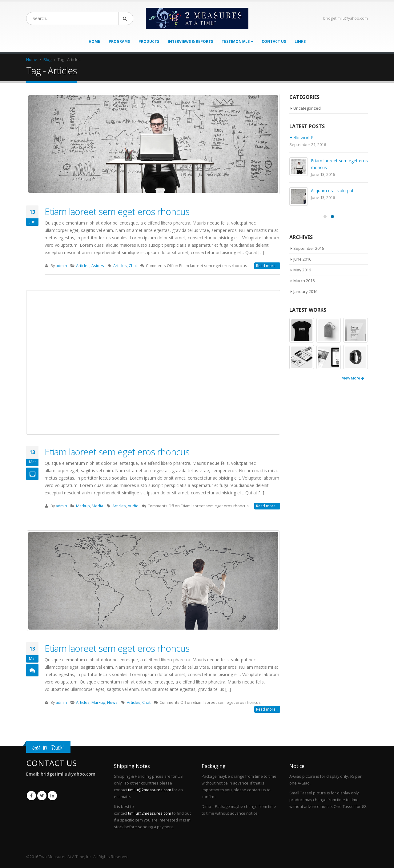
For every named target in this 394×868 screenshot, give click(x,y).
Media (97, 506)
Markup (83, 506)
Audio (133, 506)
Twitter (42, 796)
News (112, 702)
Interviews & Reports (190, 41)
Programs (119, 41)
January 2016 (305, 291)
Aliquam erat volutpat (332, 191)
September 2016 (309, 248)
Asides (98, 266)
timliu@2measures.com (150, 790)
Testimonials (236, 41)
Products (149, 41)
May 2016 (302, 270)
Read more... (267, 266)
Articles (83, 266)
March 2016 (304, 281)
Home (94, 41)
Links (300, 41)
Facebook (31, 796)
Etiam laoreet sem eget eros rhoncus (117, 211)
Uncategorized (307, 108)
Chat (133, 266)
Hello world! (301, 138)
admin (61, 266)
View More (353, 378)
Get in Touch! (48, 747)
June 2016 (302, 259)
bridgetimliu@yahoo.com (346, 18)
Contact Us (274, 41)
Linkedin (52, 796)
